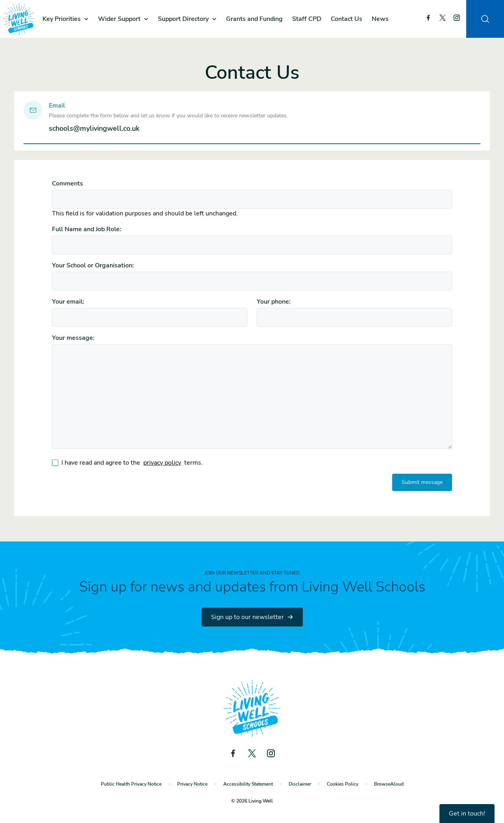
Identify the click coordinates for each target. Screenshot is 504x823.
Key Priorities (62, 19)
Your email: (68, 302)
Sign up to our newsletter (252, 617)
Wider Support (119, 19)
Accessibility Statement (248, 784)
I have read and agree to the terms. (132, 463)
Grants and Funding (254, 19)
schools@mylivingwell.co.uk (94, 128)
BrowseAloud (389, 784)
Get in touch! (467, 814)
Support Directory (183, 19)
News (380, 19)
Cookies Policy (343, 784)
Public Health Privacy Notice (131, 784)
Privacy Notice (192, 784)
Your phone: (274, 302)
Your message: (73, 338)
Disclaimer (300, 784)
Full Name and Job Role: (87, 229)
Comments (68, 184)
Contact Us (346, 19)
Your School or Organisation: (93, 265)
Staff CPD (307, 19)
